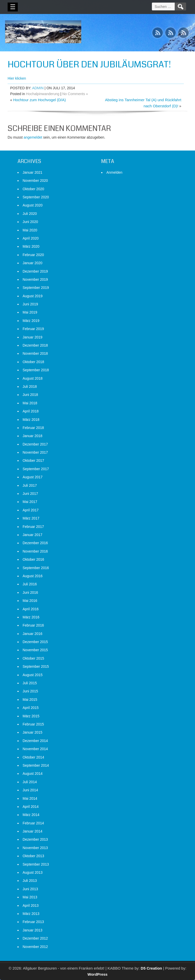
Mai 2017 (30, 502)
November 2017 (35, 452)
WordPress (98, 974)
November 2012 (35, 947)
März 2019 (31, 321)
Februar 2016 (33, 625)
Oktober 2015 (33, 658)
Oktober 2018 (33, 362)
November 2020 (35, 181)
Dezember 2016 (35, 543)
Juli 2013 (30, 881)
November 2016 (35, 551)
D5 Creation (151, 968)
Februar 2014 (33, 823)
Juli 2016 (30, 584)
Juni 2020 (30, 222)
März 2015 (31, 716)
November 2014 (35, 749)
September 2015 (36, 666)
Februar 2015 (33, 724)
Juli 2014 (30, 782)
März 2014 (31, 815)
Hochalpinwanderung (43, 94)
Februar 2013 (33, 922)
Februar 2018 (33, 428)
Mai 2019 (30, 312)
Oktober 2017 (33, 461)
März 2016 (31, 617)
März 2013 (31, 914)
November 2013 (35, 848)
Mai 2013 (30, 897)
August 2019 (33, 296)
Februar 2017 (33, 527)
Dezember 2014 (35, 741)
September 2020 (36, 197)
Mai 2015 (30, 700)
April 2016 (31, 609)
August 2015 (33, 675)
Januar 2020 (32, 263)
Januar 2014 (32, 831)
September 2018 (36, 370)
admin (38, 88)
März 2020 (31, 246)
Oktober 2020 (33, 189)
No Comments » (75, 94)
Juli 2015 (30, 683)
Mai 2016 (30, 601)
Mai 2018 (30, 403)
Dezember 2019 (35, 271)
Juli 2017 (30, 485)
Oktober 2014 (33, 757)
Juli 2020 (30, 214)
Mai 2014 (30, 798)
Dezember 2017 (35, 444)
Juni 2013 (30, 889)
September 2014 (36, 765)
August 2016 (33, 576)
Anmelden (114, 172)
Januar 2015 (32, 732)
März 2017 (31, 518)
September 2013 (36, 864)
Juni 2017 (30, 494)
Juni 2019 (30, 304)
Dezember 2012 (35, 938)
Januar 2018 (32, 436)
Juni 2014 (30, 790)
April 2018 (31, 411)
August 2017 (33, 477)
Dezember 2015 (35, 642)
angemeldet (33, 137)
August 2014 (33, 774)
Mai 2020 (30, 230)
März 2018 (31, 420)
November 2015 (35, 650)
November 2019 (35, 279)
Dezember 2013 (35, 839)
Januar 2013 (32, 930)
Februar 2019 (33, 329)
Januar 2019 (32, 337)
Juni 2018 (30, 395)
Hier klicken (17, 78)
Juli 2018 (30, 387)
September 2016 (36, 568)
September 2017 (36, 469)
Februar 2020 (33, 255)
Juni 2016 (30, 592)
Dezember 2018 (35, 345)
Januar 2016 (32, 634)
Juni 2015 (30, 691)
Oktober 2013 (33, 856)
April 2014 (31, 807)
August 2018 (33, 378)
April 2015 (31, 708)
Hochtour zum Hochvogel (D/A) (40, 100)
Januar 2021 (32, 172)
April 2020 (31, 238)
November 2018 (35, 353)
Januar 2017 (32, 535)
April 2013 (31, 905)
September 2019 (36, 288)
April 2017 (31, 510)
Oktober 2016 (33, 559)
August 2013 (33, 872)
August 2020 (33, 205)
